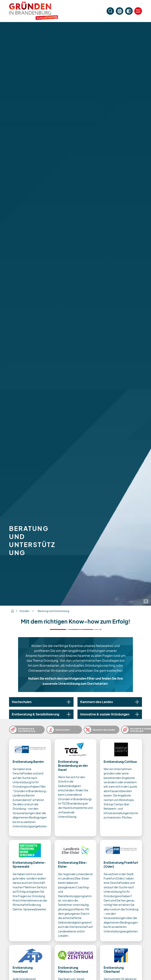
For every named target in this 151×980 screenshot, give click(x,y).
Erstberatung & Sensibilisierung (27, 730)
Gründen (24, 611)
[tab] (41, 702)
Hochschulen (63, 730)
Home (13, 611)
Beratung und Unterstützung (53, 611)
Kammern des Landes (104, 730)
